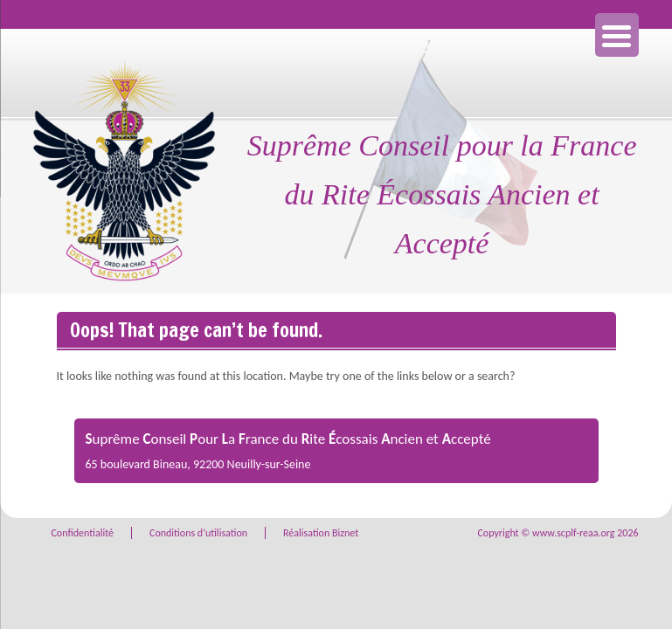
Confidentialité (82, 533)
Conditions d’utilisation (198, 533)
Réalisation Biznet (321, 533)
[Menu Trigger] (617, 35)
